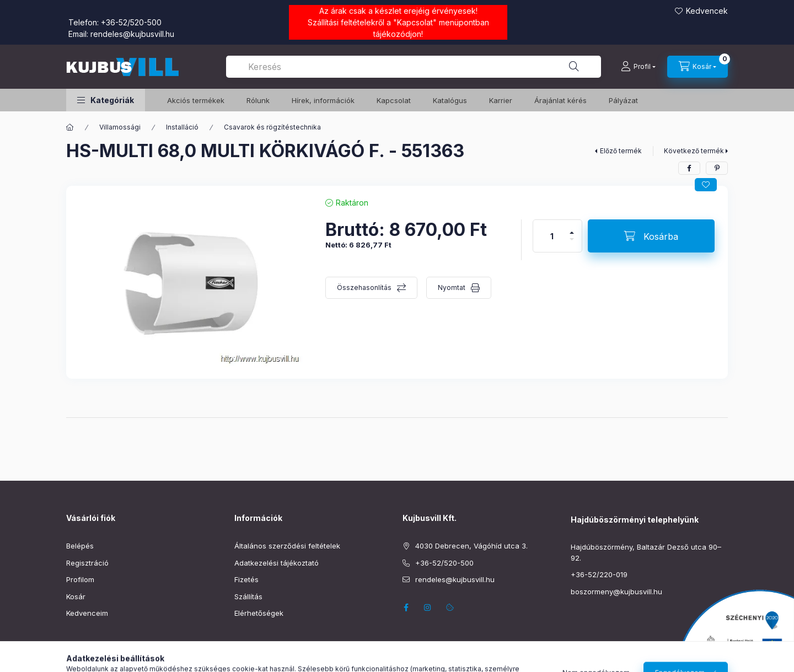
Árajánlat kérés (560, 100)
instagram (428, 608)
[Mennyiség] (552, 236)
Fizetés (246, 579)
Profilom (80, 579)
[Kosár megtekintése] (698, 67)
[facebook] (689, 168)
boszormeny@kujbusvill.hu (616, 592)
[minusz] (572, 244)
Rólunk (258, 100)
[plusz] (572, 228)
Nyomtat (452, 287)
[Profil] (638, 67)
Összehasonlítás (364, 287)
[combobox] (414, 67)
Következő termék (694, 151)
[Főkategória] (70, 127)
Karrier (501, 100)
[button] (106, 100)
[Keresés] (574, 67)
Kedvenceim (87, 613)
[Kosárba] (651, 236)
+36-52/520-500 (131, 22)
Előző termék (621, 151)
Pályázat (623, 100)
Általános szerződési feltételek (287, 546)
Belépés (80, 546)
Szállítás (248, 596)
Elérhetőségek (259, 613)
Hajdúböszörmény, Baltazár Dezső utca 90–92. (646, 552)
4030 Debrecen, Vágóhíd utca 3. (471, 546)
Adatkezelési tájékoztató (277, 563)
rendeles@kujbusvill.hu (132, 34)
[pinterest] (717, 168)
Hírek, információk (323, 100)
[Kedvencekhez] (706, 185)
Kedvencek (707, 11)
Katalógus (450, 100)
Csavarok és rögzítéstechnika (272, 127)
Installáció (182, 127)
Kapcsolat (415, 22)
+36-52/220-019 (599, 574)
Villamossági (120, 127)
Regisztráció (87, 563)
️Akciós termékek (196, 100)
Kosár (76, 596)
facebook (406, 608)
